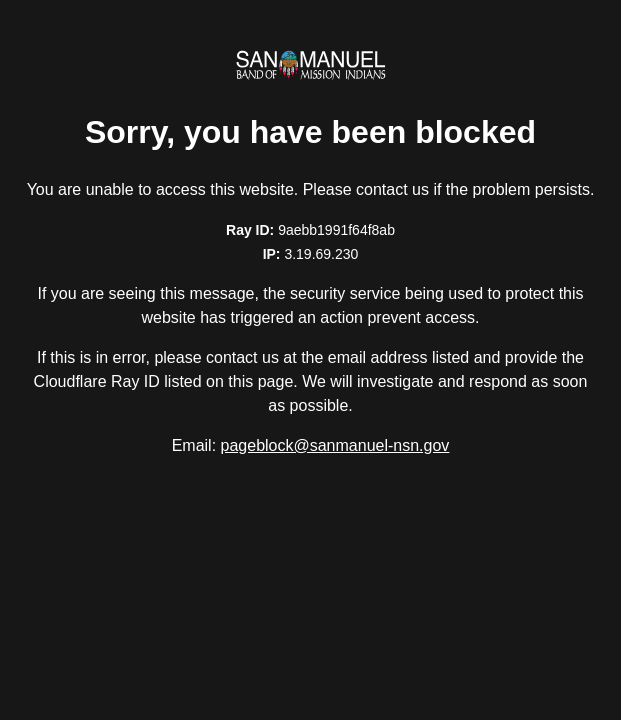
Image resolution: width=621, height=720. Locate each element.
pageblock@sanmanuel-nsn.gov (335, 445)
